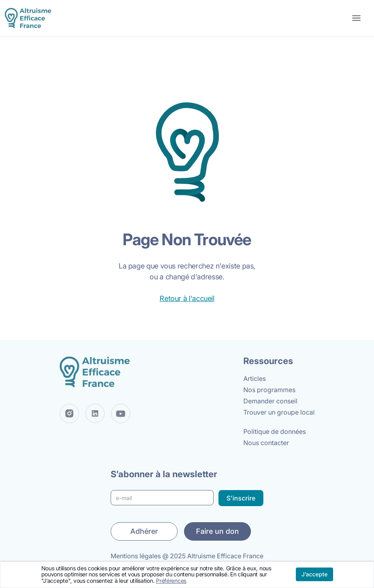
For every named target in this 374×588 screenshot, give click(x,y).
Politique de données (275, 431)
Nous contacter (266, 443)
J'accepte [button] (314, 574)
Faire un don (217, 531)
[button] (356, 18)
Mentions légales (136, 556)
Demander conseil (270, 401)
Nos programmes (269, 390)
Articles (255, 378)
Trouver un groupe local (279, 412)
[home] (30, 18)
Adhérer (144, 531)
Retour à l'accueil (187, 298)
